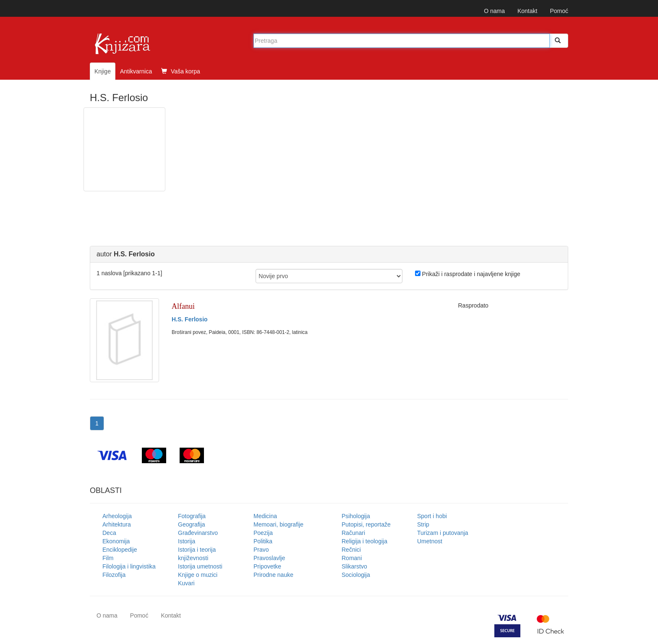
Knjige (103, 71)
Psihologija (356, 516)
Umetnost (430, 541)
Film (108, 558)
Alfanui (183, 306)
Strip (423, 524)
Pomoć (559, 11)
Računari (353, 533)
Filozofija (114, 575)
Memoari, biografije (278, 524)
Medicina (265, 516)
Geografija (192, 524)
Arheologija (117, 516)
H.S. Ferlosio (190, 319)
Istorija (187, 541)
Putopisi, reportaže (366, 524)
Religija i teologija (364, 541)
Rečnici (351, 550)
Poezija (263, 533)
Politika (263, 541)
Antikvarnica (136, 71)
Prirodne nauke (273, 575)
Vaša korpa (181, 71)
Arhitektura (117, 524)
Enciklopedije (120, 550)
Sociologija (356, 575)
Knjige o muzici (198, 575)
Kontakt (527, 11)
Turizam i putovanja (443, 533)
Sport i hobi (432, 516)
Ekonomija (116, 541)
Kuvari (186, 583)
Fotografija (192, 516)
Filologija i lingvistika (129, 566)
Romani (352, 558)
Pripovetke (267, 566)
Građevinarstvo (198, 533)
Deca (109, 533)
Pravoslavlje (269, 558)
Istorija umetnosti (200, 566)
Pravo (261, 550)
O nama (494, 11)
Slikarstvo (354, 566)
